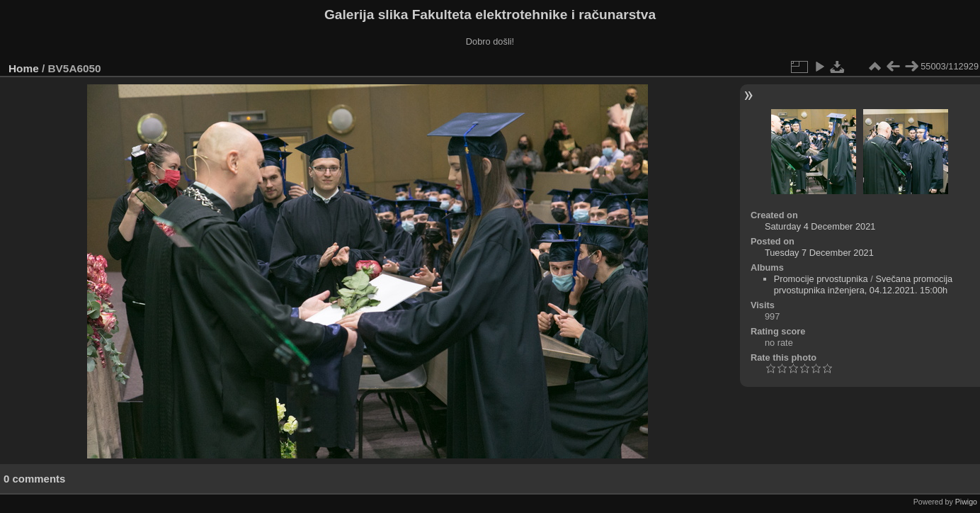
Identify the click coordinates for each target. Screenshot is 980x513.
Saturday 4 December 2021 (820, 226)
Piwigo (966, 502)
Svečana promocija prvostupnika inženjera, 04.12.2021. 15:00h (864, 284)
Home (24, 68)
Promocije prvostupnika (821, 279)
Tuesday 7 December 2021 (819, 253)
